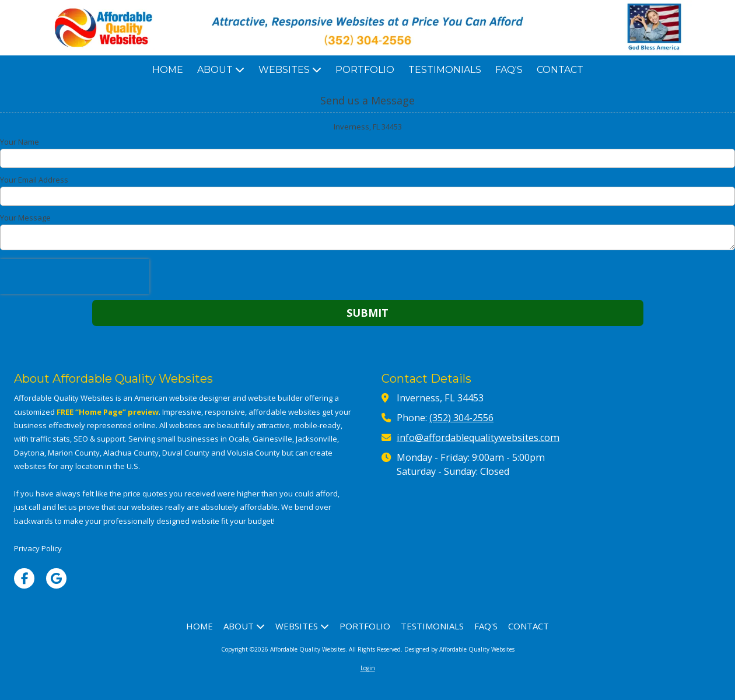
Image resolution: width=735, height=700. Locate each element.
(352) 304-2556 (461, 418)
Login (368, 668)
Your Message (25, 218)
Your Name (20, 142)
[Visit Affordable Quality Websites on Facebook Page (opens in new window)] (24, 578)
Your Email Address (34, 180)
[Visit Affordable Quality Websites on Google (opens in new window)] (56, 578)
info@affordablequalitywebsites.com (478, 437)
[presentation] (75, 276)
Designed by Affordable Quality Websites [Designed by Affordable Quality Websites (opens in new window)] (459, 649)
